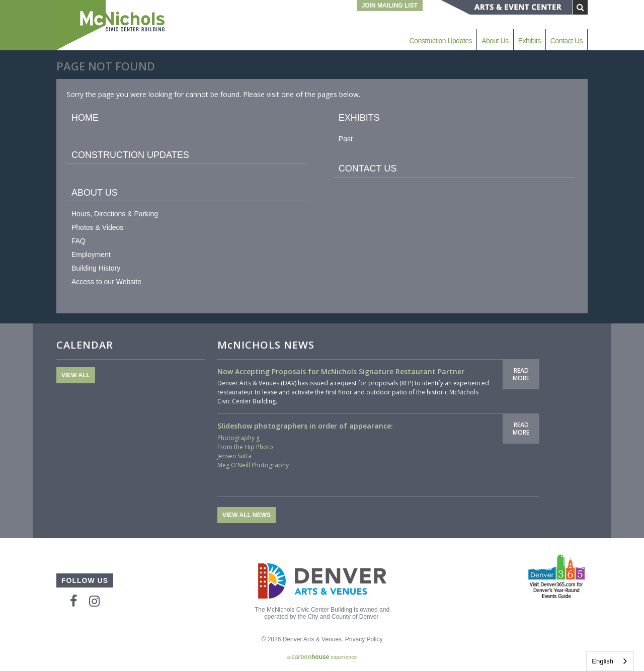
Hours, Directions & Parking (115, 214)
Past (346, 139)
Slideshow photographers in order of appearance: (305, 426)
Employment (91, 255)
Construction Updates (440, 41)
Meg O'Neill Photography (253, 465)
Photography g (238, 438)
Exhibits (530, 41)
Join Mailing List (390, 6)
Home (85, 118)
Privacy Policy (364, 639)
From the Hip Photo (245, 447)
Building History (96, 268)
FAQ (78, 241)
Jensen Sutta (234, 456)
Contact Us (567, 41)
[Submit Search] (580, 7)
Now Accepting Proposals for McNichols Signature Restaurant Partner (341, 371)
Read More (521, 374)
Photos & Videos (97, 227)
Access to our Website (106, 282)
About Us (495, 41)
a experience (322, 657)
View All (76, 375)
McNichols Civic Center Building (112, 25)
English (602, 661)
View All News (247, 515)
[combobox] (610, 661)
